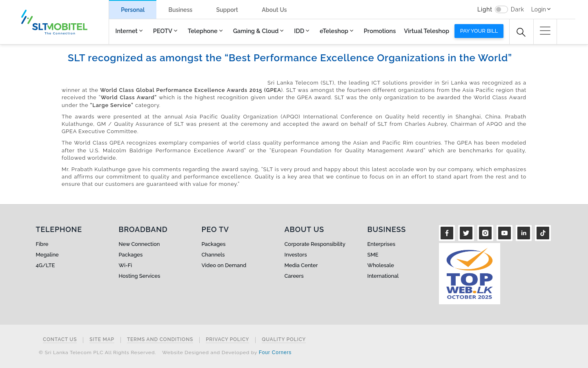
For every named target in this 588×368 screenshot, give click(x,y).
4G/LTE (46, 265)
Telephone (203, 31)
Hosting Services (140, 276)
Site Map (102, 340)
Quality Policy (284, 340)
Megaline (47, 255)
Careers (294, 276)
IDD (299, 31)
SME (373, 255)
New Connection (139, 244)
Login (539, 9)
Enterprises (381, 244)
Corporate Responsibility (315, 244)
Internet (127, 31)
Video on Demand (224, 265)
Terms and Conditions (160, 340)
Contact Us (60, 340)
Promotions (380, 31)
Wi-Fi (126, 265)
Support (227, 10)
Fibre (42, 244)
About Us (274, 10)
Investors (296, 255)
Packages (131, 255)
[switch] (501, 9)
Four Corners (275, 352)
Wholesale (381, 265)
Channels (213, 255)
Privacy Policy (227, 340)
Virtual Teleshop (427, 31)
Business (180, 10)
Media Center (301, 265)
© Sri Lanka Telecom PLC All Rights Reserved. (97, 352)
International (383, 276)
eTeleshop (334, 31)
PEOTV (163, 31)
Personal (133, 10)
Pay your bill (479, 31)
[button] (545, 31)
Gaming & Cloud (256, 31)
